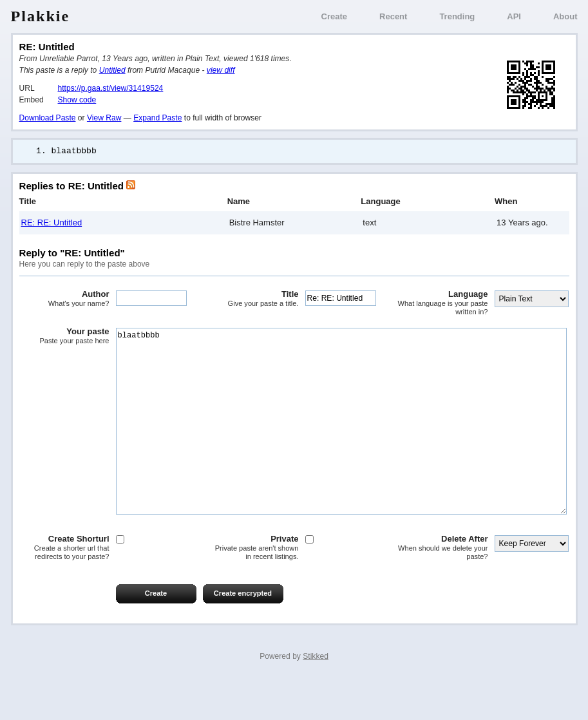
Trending (457, 16)
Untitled (112, 70)
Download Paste (48, 118)
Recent (393, 16)
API (514, 16)
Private (254, 587)
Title (254, 299)
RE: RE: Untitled (52, 223)
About (565, 16)
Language (443, 304)
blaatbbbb (341, 441)
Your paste (64, 337)
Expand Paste (157, 118)
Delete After (443, 587)
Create (334, 16)
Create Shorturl (64, 587)
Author (64, 299)
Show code (77, 100)
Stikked (316, 696)
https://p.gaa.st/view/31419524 (111, 88)
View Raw (104, 118)
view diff (221, 70)
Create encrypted (243, 632)
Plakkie (41, 16)
